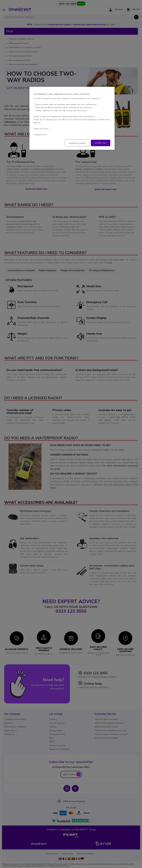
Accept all (101, 143)
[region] (72, 118)
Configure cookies (77, 143)
